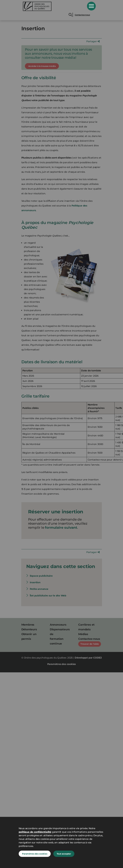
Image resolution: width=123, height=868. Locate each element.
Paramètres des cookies (35, 854)
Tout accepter (64, 854)
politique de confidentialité (35, 832)
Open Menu (91, 6)
